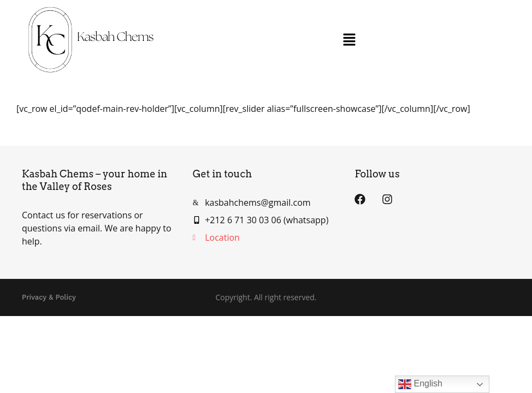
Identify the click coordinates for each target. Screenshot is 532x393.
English (420, 384)
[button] (349, 40)
